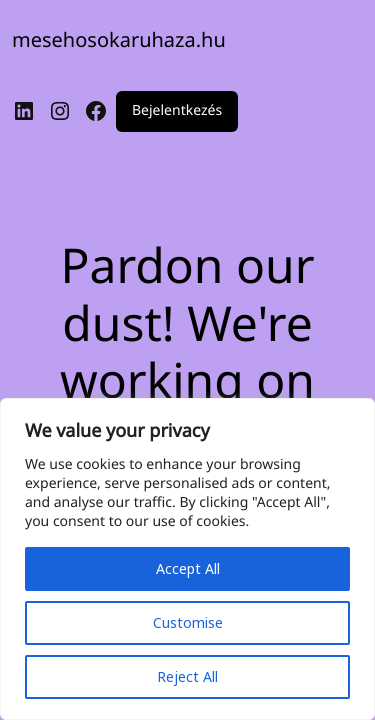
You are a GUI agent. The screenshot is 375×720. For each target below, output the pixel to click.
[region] (187, 559)
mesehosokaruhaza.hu (119, 39)
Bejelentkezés (177, 111)
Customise (188, 622)
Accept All (188, 568)
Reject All (187, 676)
